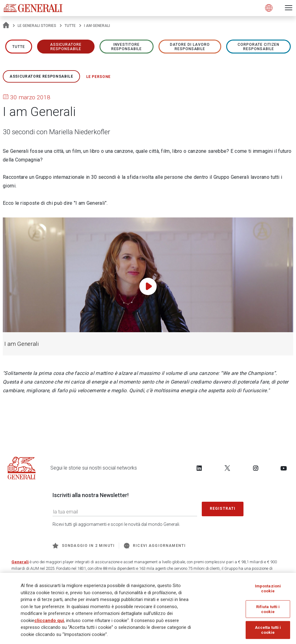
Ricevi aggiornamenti (155, 546)
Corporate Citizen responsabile (258, 47)
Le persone (99, 77)
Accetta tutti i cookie (268, 630)
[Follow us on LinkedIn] (199, 468)
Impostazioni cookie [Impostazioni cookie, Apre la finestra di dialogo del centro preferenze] (268, 588)
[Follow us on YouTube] (284, 468)
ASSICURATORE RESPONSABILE (66, 47)
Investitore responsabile (127, 47)
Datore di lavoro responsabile (190, 47)
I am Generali (21, 344)
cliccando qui (49, 620)
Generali (20, 562)
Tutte (70, 26)
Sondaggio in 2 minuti (84, 546)
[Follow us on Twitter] (227, 468)
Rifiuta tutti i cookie (268, 609)
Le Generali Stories (37, 26)
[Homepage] (6, 26)
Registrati (223, 509)
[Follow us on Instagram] (256, 468)
